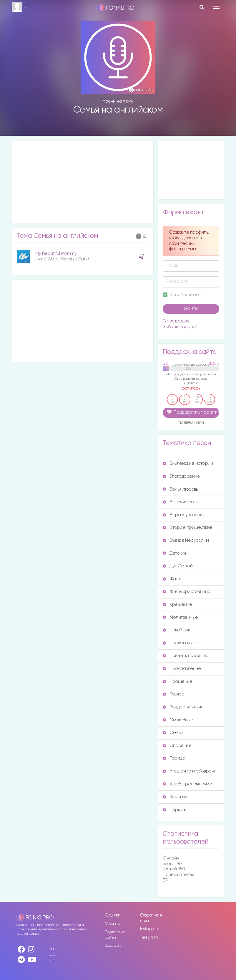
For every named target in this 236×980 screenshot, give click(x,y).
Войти (191, 309)
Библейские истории (188, 463)
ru (52, 949)
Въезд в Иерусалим (186, 540)
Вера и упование (184, 515)
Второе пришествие (188, 527)
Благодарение (181, 476)
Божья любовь (180, 489)
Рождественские (183, 707)
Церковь (174, 810)
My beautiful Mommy (56, 254)
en (52, 960)
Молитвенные (180, 617)
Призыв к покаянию (186, 656)
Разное (173, 694)
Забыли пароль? (180, 327)
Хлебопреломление (187, 784)
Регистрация (176, 321)
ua (52, 955)
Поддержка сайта (115, 935)
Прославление (182, 669)
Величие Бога (180, 502)
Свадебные (178, 720)
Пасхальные (179, 643)
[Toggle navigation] (216, 7)
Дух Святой (178, 566)
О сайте (113, 924)
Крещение (177, 604)
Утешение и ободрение (191, 771)
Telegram (149, 937)
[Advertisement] (83, 182)
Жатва (173, 579)
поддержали (191, 423)
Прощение (177, 682)
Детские (175, 553)
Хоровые (175, 797)
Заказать (113, 946)
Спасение (177, 746)
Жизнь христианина (187, 592)
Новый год (176, 630)
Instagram (150, 929)
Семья (173, 733)
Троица (174, 758)
